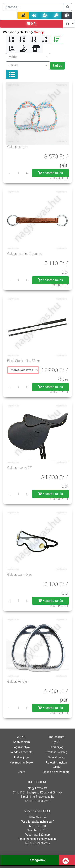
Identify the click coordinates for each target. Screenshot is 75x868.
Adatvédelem (21, 742)
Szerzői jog (56, 747)
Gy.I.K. (56, 742)
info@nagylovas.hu (42, 797)
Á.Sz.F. (21, 737)
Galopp (39, 32)
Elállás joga (21, 757)
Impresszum (57, 737)
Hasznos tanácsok (21, 763)
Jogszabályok (21, 747)
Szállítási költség (56, 752)
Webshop (10, 32)
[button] (28, 57)
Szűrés (57, 66)
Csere (21, 772)
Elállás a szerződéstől (56, 772)
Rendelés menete (21, 752)
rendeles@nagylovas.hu (42, 839)
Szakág (25, 32)
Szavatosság (57, 757)
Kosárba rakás (51, 173)
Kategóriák (37, 860)
